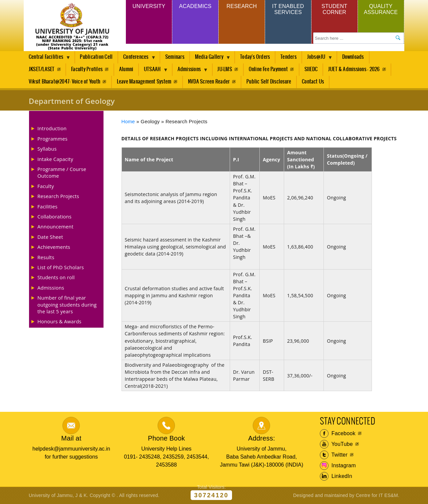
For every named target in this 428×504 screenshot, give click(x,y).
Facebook (338, 434)
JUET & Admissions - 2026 (354, 69)
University (149, 6)
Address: (262, 438)
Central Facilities (47, 59)
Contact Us (313, 82)
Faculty (46, 186)
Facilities (47, 206)
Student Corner (334, 9)
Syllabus (47, 149)
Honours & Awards (59, 321)
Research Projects (58, 196)
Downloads (353, 57)
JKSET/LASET (42, 69)
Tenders (288, 57)
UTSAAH (154, 71)
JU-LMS (225, 69)
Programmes (52, 139)
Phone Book (166, 438)
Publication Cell (96, 57)
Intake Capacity (55, 159)
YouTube (336, 444)
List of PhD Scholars (61, 267)
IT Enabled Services (288, 9)
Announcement (55, 226)
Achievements (54, 247)
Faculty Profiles (87, 69)
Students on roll (56, 277)
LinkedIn (336, 476)
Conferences (137, 59)
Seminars (175, 57)
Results (46, 257)
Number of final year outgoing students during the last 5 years (67, 304)
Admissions (190, 71)
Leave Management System (144, 82)
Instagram (338, 466)
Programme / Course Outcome (62, 172)
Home (128, 122)
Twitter (334, 455)
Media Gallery (210, 59)
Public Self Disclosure (269, 82)
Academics (195, 6)
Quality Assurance (381, 9)
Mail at (71, 438)
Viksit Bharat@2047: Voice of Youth (64, 82)
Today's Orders (255, 57)
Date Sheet (50, 237)
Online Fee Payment (268, 69)
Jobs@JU (317, 59)
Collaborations (54, 216)
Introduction (52, 128)
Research (242, 6)
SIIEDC (311, 69)
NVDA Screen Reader (209, 82)
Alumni (126, 69)
